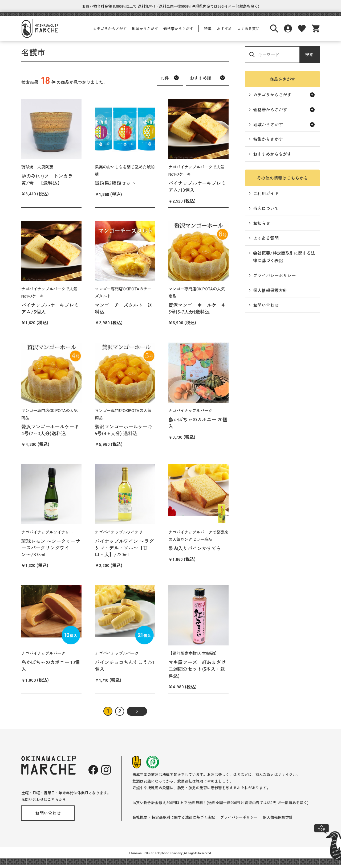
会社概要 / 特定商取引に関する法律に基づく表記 (174, 820)
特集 (208, 31)
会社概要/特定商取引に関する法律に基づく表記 (284, 260)
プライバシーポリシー (274, 278)
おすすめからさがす (272, 157)
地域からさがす (145, 31)
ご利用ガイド (266, 196)
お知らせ (262, 226)
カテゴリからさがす (110, 31)
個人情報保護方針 (270, 293)
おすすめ (224, 31)
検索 (309, 57)
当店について (266, 211)
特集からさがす (268, 142)
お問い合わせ (266, 308)
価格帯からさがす (178, 31)
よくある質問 (248, 31)
